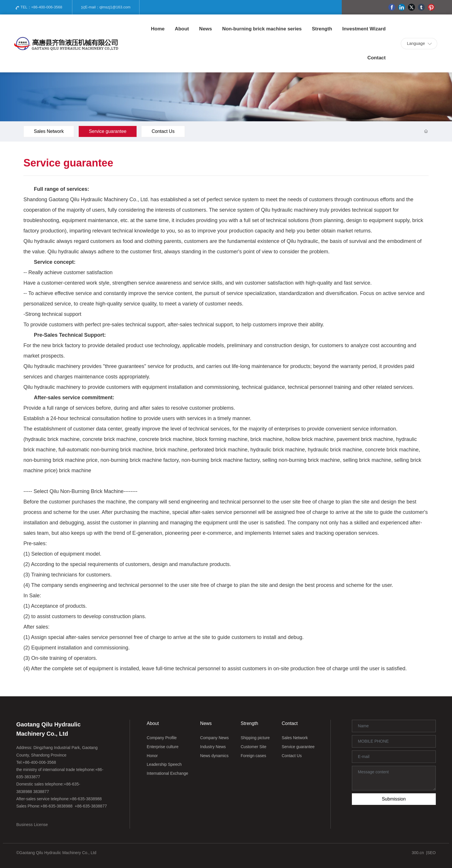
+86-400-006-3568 (39, 762)
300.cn (418, 853)
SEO (431, 853)
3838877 (41, 792)
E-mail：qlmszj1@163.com (106, 7)
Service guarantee (108, 131)
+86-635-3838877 (91, 806)
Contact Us (163, 131)
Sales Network (49, 131)
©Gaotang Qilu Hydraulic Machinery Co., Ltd (56, 853)
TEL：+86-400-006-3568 (39, 7)
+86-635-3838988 (86, 799)
